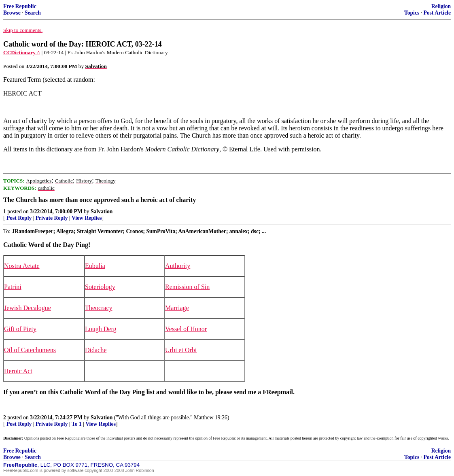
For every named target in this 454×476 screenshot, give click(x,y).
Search (33, 13)
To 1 (77, 424)
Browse (12, 13)
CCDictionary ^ (22, 52)
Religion (441, 6)
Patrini (13, 287)
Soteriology (100, 287)
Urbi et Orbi (181, 350)
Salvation (102, 211)
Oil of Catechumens (30, 350)
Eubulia (95, 266)
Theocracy (99, 308)
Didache (96, 350)
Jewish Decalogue (28, 308)
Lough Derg (101, 329)
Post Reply (19, 218)
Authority (178, 266)
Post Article (437, 13)
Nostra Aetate (22, 266)
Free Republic (20, 6)
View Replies (87, 218)
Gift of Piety (20, 329)
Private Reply (52, 218)
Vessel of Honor (186, 329)
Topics (412, 13)
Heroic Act (18, 371)
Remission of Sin (187, 287)
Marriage (177, 308)
